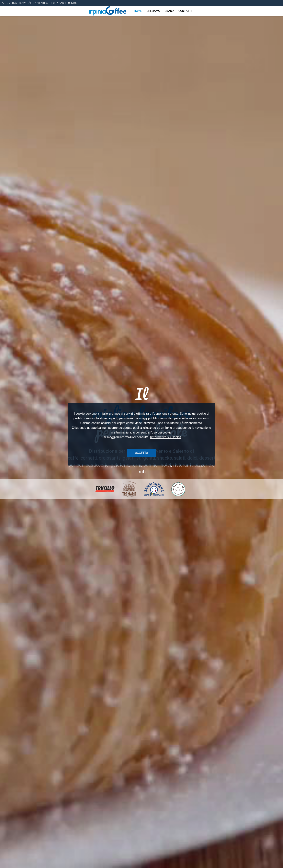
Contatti (185, 11)
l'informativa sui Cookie (166, 437)
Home (138, 11)
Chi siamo (153, 11)
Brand (169, 11)
